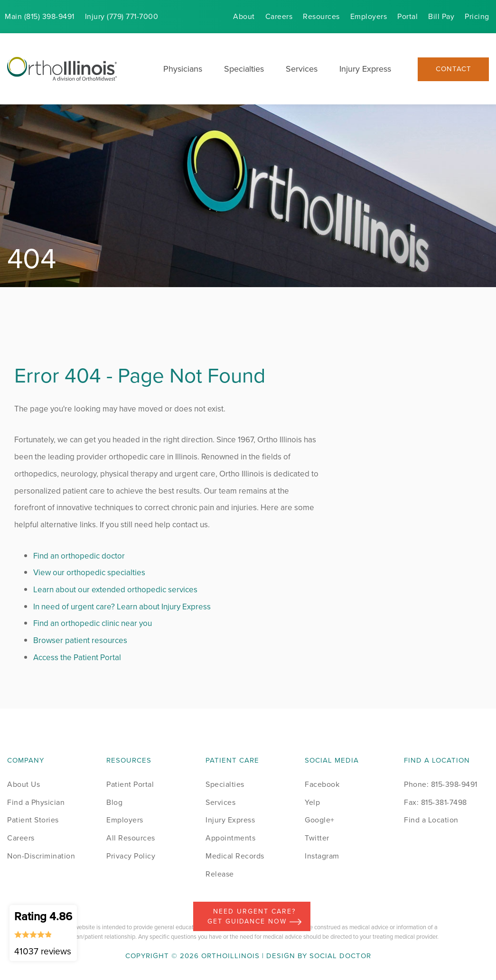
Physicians (183, 69)
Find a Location (431, 820)
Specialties (244, 69)
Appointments (230, 838)
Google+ (320, 820)
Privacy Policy (131, 856)
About (244, 16)
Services (302, 69)
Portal (407, 16)
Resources (321, 16)
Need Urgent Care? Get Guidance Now (254, 916)
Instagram (322, 856)
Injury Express (365, 69)
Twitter (317, 838)
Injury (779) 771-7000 (122, 16)
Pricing (477, 16)
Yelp (312, 802)
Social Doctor (340, 956)
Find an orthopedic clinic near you (93, 623)
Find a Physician (36, 802)
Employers (369, 16)
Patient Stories (33, 820)
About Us (23, 784)
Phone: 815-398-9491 (441, 784)
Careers (279, 16)
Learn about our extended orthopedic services (115, 590)
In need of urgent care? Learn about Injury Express (122, 607)
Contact (454, 69)
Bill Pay (441, 16)
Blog (114, 802)
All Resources (131, 838)
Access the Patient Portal (77, 658)
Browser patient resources (80, 640)
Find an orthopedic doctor (79, 556)
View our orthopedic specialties (89, 573)
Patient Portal (130, 784)
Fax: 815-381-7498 (435, 802)
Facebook (322, 784)
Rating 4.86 (43, 933)
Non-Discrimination (41, 856)
